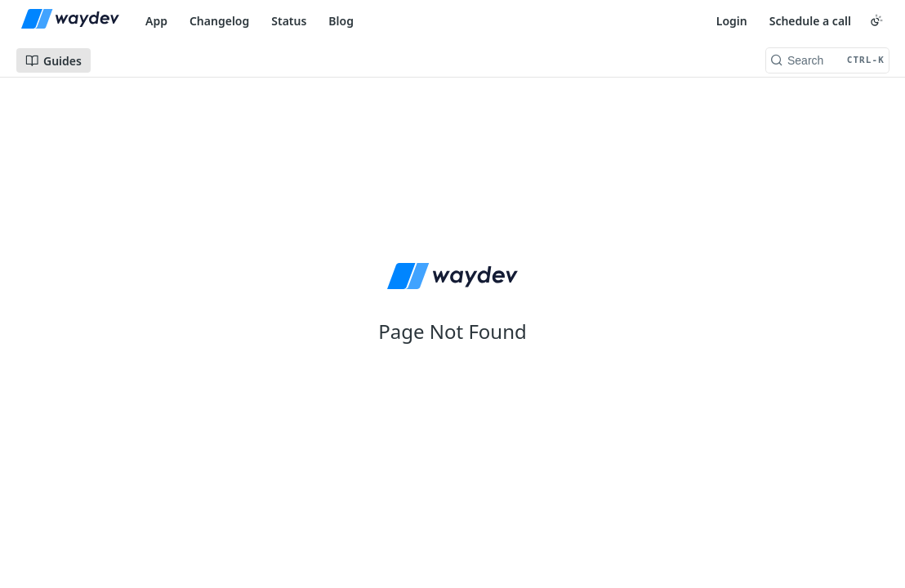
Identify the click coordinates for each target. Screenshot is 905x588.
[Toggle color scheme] (876, 20)
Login (732, 21)
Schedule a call (810, 21)
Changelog (219, 21)
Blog (341, 21)
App (156, 21)
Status (289, 21)
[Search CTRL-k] (827, 60)
